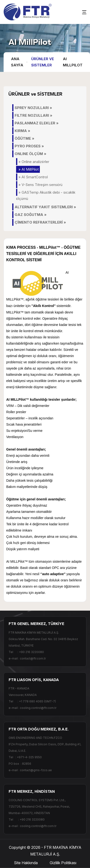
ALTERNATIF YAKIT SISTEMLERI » (45, 207)
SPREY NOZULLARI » (33, 108)
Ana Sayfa (17, 62)
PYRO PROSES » (29, 146)
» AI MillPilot (29, 169)
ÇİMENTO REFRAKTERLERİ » (40, 222)
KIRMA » (22, 131)
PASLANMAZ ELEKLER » (37, 123)
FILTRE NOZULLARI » (33, 115)
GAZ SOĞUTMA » (31, 215)
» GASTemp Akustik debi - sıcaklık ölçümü (46, 195)
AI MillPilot (73, 62)
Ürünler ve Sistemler (43, 62)
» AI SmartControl (33, 177)
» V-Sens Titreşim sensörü (40, 185)
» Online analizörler (34, 162)
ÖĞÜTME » (24, 138)
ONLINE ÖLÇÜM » (30, 154)
